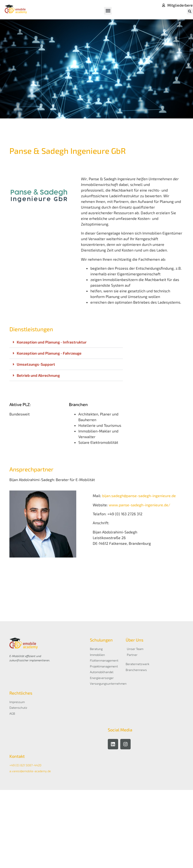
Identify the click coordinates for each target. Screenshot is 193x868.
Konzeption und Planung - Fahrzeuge (49, 353)
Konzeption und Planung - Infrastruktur (52, 342)
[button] (108, 11)
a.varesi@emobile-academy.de (30, 771)
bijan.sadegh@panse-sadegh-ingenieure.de (139, 496)
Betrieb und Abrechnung (38, 375)
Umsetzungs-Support (36, 364)
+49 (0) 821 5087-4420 (25, 765)
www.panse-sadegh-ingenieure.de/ (139, 505)
